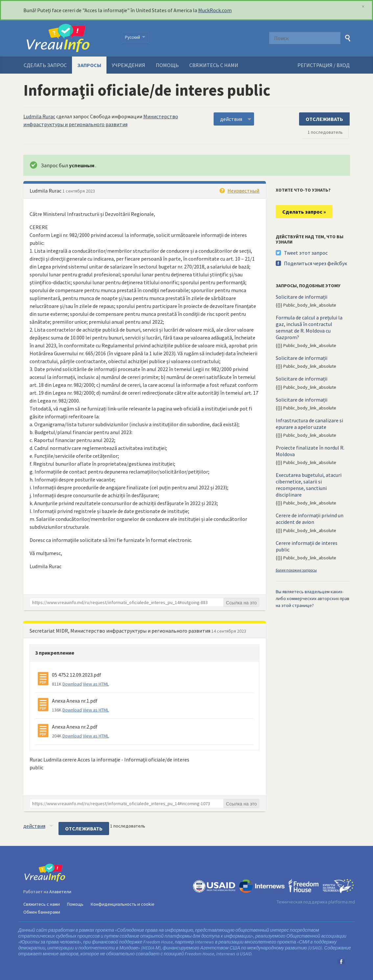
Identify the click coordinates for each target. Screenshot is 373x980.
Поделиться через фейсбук (315, 263)
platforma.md (342, 902)
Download (72, 684)
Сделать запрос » (304, 212)
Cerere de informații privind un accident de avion (310, 519)
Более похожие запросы (296, 570)
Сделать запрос (45, 65)
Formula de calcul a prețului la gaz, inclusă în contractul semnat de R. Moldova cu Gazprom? (309, 327)
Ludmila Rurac (39, 116)
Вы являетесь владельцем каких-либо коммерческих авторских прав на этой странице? (313, 598)
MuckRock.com (215, 10)
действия (231, 119)
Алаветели (60, 892)
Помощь (167, 65)
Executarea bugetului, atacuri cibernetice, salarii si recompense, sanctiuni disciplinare (309, 485)
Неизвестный (243, 191)
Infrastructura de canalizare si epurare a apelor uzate (309, 424)
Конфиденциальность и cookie (123, 904)
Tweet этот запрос (306, 253)
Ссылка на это (242, 603)
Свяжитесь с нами (214, 65)
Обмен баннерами (42, 912)
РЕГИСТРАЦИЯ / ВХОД (324, 65)
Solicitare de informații (302, 297)
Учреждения (128, 65)
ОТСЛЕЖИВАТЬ (324, 119)
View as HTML (96, 684)
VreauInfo (69, 38)
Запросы (89, 65)
